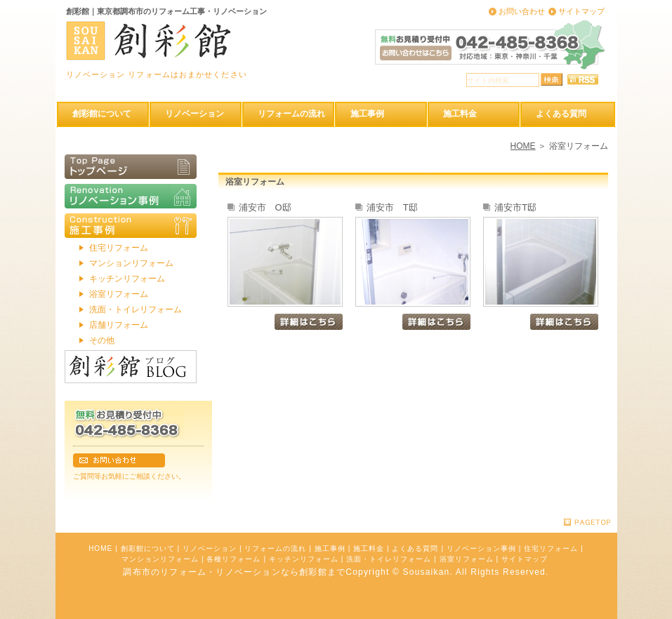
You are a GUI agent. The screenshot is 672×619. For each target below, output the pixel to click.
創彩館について (148, 548)
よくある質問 (415, 548)
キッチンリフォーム (127, 279)
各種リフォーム (233, 559)
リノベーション (210, 548)
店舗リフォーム (119, 325)
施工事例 (330, 548)
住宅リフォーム (119, 248)
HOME (523, 146)
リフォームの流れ (275, 548)
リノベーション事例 (481, 548)
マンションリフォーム (131, 263)
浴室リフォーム (119, 294)
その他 (102, 340)
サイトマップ (581, 11)
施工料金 (369, 548)
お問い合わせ (522, 11)
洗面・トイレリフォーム (136, 309)
